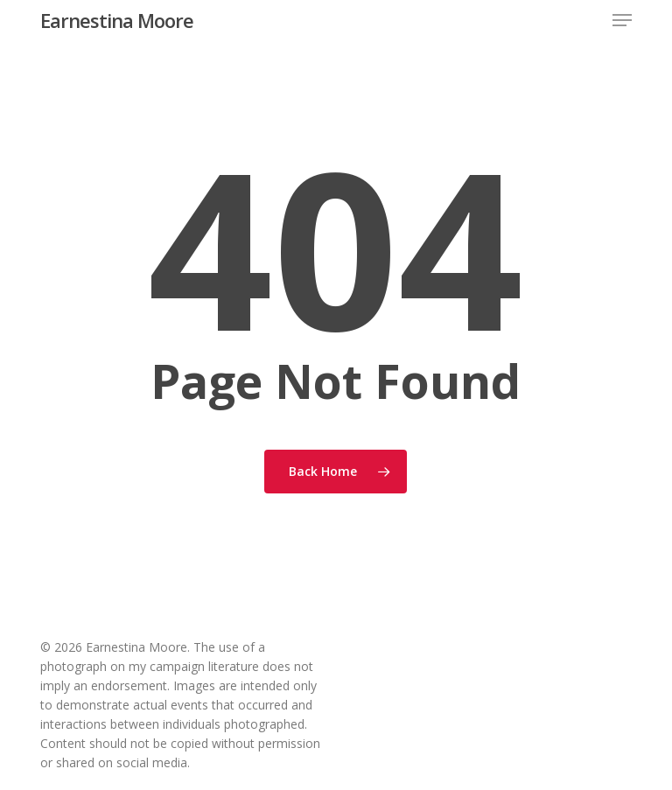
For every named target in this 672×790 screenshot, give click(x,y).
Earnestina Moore (117, 20)
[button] (622, 20)
